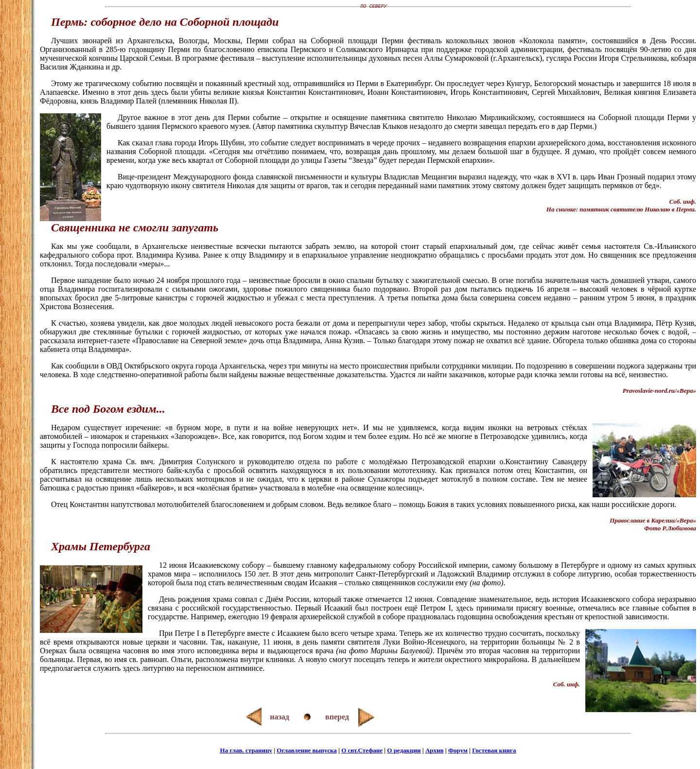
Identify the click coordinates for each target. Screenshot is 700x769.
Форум (458, 752)
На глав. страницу (246, 752)
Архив (435, 752)
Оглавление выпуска (306, 752)
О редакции (404, 752)
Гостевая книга (494, 752)
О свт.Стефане (362, 752)
